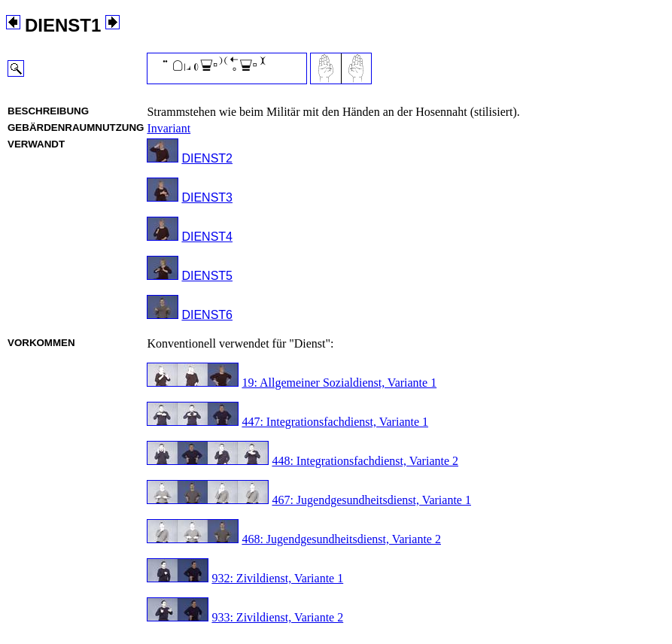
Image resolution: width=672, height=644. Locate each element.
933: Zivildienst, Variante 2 (277, 617)
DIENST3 (207, 197)
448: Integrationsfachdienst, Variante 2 (365, 461)
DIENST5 (207, 276)
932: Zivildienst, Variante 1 (277, 578)
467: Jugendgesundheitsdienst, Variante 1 (371, 500)
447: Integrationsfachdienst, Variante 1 (335, 422)
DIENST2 (207, 158)
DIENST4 (207, 237)
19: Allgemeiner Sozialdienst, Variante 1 (339, 383)
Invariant (169, 128)
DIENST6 (207, 315)
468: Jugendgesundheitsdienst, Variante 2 (341, 539)
